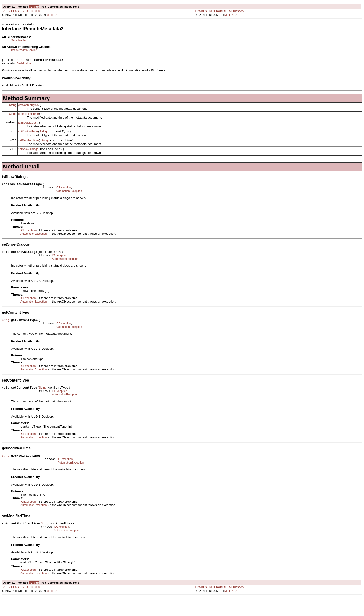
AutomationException (69, 199)
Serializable (18, 40)
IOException (63, 194)
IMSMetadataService (24, 50)
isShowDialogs (28, 126)
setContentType (28, 136)
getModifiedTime (29, 117)
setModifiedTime (29, 145)
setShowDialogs (28, 155)
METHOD (53, 15)
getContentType (28, 107)
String (13, 107)
